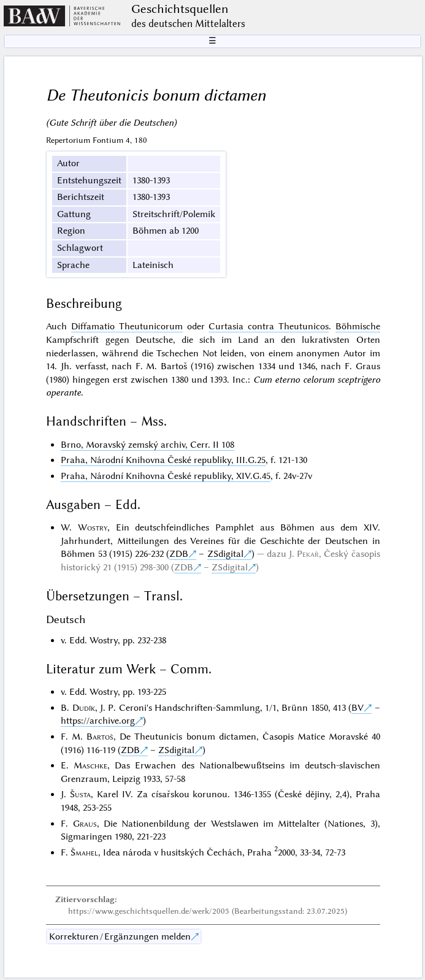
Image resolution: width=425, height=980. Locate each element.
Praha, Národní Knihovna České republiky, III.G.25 (163, 460)
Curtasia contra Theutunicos (268, 326)
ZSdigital (225, 554)
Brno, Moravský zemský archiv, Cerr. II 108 (147, 445)
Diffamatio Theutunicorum (127, 326)
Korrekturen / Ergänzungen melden (120, 936)
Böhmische (358, 326)
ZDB (179, 554)
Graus (85, 824)
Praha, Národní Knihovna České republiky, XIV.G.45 (166, 476)
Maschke (90, 765)
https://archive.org (98, 721)
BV (358, 708)
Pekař (308, 554)
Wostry (93, 527)
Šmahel (84, 852)
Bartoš (100, 737)
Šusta (80, 794)
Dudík (84, 708)
